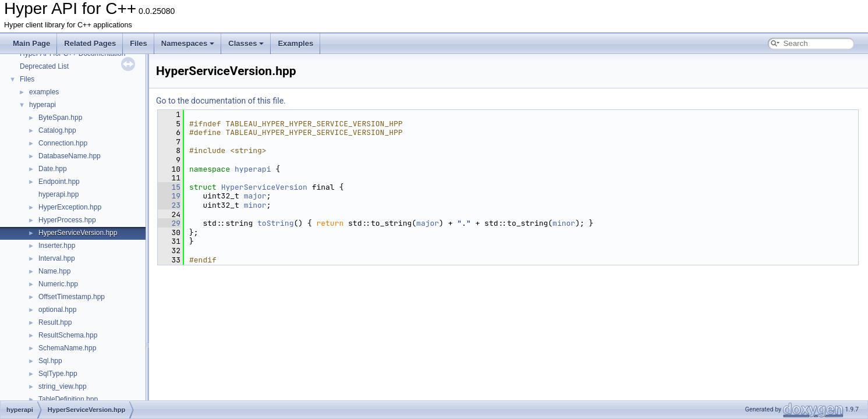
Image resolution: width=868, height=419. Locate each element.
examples (44, 92)
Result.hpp (55, 322)
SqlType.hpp (58, 374)
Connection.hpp (63, 143)
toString (275, 223)
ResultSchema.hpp (68, 335)
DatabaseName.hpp (70, 156)
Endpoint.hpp (59, 182)
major (255, 196)
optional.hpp (57, 310)
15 (169, 187)
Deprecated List (44, 66)
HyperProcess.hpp (67, 220)
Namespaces (188, 43)
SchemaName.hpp (67, 348)
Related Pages (90, 43)
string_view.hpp (63, 386)
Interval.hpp (57, 258)
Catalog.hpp (57, 130)
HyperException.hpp (70, 207)
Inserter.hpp (57, 246)
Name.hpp (54, 271)
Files (139, 43)
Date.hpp (53, 169)
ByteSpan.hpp (60, 118)
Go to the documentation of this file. (221, 101)
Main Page (31, 43)
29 (169, 223)
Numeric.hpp (58, 284)
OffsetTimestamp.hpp (72, 297)
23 (169, 205)
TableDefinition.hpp (68, 399)
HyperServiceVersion (264, 187)
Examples (295, 43)
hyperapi (42, 105)
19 (169, 196)
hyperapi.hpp (59, 194)
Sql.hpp (50, 361)
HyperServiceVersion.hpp (78, 233)
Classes (246, 43)
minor (255, 205)
